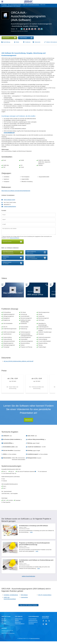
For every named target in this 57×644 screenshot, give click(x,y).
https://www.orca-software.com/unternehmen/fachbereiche (16, 191)
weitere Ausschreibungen (29, 579)
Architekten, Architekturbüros (11, 598)
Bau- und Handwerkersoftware (15, 5)
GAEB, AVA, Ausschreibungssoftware (31, 5)
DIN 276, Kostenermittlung (45, 598)
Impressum (4, 626)
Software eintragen (19, 621)
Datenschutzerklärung (14, 238)
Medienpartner (18, 625)
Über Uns (3, 621)
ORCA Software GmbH (9, 200)
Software (5, 5)
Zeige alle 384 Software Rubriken (29, 608)
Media (17, 42)
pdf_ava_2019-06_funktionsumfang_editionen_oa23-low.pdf (18, 361)
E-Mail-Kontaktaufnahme (10, 206)
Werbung (17, 623)
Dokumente (37, 42)
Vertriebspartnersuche (33, 623)
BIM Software (24, 598)
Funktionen (28, 42)
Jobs (2, 625)
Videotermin (28, 420)
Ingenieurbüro (24, 600)
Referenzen (4, 623)
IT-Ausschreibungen (33, 621)
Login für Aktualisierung (20, 626)
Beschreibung (7, 42)
